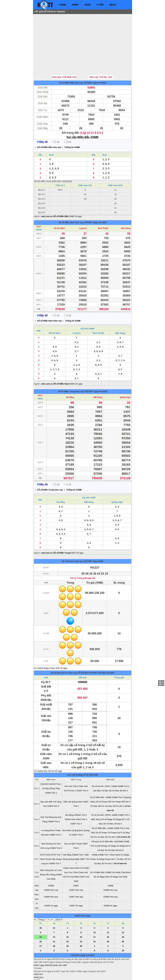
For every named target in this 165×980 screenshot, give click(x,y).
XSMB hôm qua (110, 878)
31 (54, 909)
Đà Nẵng (70, 379)
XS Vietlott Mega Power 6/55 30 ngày (51, 649)
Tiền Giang (51, 856)
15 (67, 918)
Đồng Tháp (55, 770)
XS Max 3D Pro (98, 787)
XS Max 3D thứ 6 (116, 832)
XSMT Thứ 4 (76, 805)
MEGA (113, 5)
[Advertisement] (57, 35)
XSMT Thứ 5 (77, 816)
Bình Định (67, 812)
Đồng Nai (53, 798)
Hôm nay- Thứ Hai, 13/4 (101, 58)
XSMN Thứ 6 (56, 829)
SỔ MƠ (37, 968)
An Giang (45, 812)
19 (123, 918)
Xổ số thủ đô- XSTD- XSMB (104, 768)
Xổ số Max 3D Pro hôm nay (64, 654)
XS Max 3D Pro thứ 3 (115, 787)
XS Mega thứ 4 (120, 801)
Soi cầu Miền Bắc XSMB (82, 118)
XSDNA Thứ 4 (80, 796)
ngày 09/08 (98, 543)
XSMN (75, 5)
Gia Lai (67, 825)
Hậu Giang (126, 210)
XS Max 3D (106, 772)
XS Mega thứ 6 (124, 827)
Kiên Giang (45, 851)
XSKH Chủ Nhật (81, 849)
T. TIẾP (37, 962)
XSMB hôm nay (110, 871)
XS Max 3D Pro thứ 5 (107, 818)
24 (94, 923)
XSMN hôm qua (51, 878)
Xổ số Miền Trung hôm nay (71, 373)
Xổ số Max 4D (124, 818)
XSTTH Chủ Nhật (71, 858)
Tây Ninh (45, 816)
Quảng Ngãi (125, 379)
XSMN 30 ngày (76, 365)
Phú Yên (68, 768)
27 (41, 927)
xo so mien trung (77, 975)
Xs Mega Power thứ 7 (106, 840)
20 (41, 923)
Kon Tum (68, 854)
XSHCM (44, 765)
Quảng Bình (78, 812)
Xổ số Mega (107, 801)
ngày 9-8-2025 (99, 64)
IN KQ (37, 971)
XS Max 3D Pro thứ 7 (104, 845)
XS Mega (112, 827)
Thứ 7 (39, 208)
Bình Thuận (56, 812)
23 (81, 923)
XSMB (63, 5)
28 (54, 927)
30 (41, 909)
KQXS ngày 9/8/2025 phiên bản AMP (50, 947)
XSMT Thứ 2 (82, 772)
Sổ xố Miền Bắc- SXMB (102, 810)
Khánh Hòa (70, 801)
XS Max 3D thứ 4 (114, 805)
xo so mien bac (46, 975)
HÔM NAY (38, 956)
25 (108, 923)
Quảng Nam (77, 783)
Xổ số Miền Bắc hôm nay (71, 64)
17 (94, 918)
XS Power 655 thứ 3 (121, 783)
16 (81, 918)
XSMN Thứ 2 (51, 774)
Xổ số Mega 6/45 (101, 858)
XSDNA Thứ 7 (78, 836)
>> (52, 901)
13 (41, 918)
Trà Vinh (57, 825)
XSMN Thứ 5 (55, 816)
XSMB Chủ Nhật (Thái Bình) (118, 854)
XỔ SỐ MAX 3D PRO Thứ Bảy (91, 654)
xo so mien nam (62, 975)
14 (54, 918)
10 (94, 914)
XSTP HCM (45, 836)
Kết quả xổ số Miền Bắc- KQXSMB (107, 823)
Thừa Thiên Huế (80, 768)
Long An (83, 210)
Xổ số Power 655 (104, 783)
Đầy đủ (42, 123)
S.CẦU (100, 5)
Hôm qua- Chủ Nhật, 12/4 (64, 58)
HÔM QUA (39, 959)
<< (35, 901)
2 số (56, 123)
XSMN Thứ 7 (55, 845)
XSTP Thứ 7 (56, 836)
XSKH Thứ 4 (81, 801)
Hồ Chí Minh (59, 210)
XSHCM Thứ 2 (55, 765)
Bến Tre (53, 783)
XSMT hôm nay (76, 871)
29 (67, 927)
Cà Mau (46, 770)
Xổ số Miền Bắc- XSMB (101, 779)
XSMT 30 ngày (77, 534)
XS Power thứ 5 (115, 814)
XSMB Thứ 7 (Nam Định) (109, 836)
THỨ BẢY (88, 64)
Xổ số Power (101, 814)
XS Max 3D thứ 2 (120, 772)
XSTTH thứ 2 (70, 772)
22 (67, 923)
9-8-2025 (110, 654)
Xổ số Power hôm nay (72, 543)
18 (108, 918)
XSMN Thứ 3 (53, 787)
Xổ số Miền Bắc (97, 854)
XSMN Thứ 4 (54, 803)
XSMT (88, 5)
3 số (68, 123)
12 (123, 914)
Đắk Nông (98, 379)
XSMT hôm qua (76, 878)
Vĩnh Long (45, 829)
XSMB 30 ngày (75, 198)
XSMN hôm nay (51, 871)
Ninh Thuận (76, 825)
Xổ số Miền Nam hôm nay (71, 204)
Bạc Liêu (45, 783)
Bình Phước (103, 210)
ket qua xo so (92, 975)
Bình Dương (47, 825)
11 (108, 914)
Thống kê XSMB (72, 129)
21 (54, 923)
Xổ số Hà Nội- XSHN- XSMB (104, 796)
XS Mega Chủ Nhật (118, 858)
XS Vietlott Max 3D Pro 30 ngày (48, 752)
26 (123, 923)
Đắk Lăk (67, 783)
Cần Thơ (44, 798)
